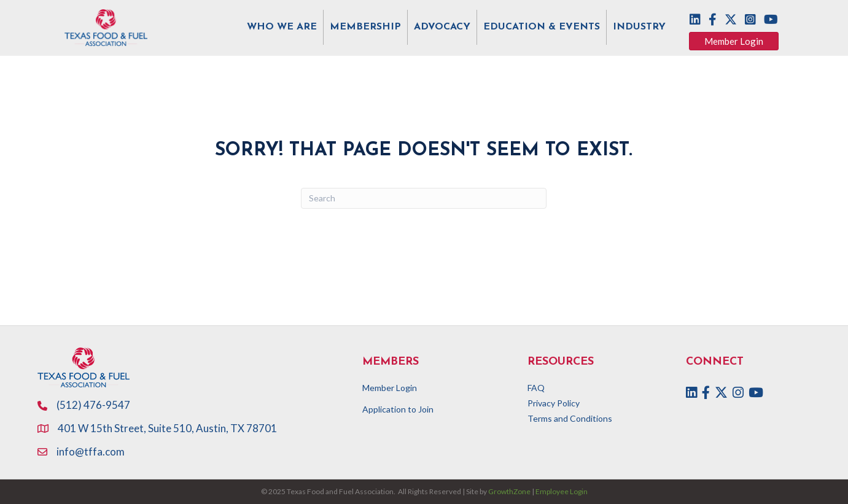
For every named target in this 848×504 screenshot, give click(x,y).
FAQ (536, 388)
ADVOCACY (442, 27)
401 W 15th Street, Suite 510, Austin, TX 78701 (168, 428)
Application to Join (398, 409)
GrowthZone (509, 491)
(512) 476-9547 (93, 405)
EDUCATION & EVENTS (542, 27)
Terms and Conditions (570, 418)
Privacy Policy (554, 403)
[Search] (424, 198)
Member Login (390, 388)
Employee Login (562, 491)
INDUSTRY (639, 27)
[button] (734, 41)
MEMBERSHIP (365, 27)
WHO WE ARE (282, 27)
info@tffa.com (91, 452)
